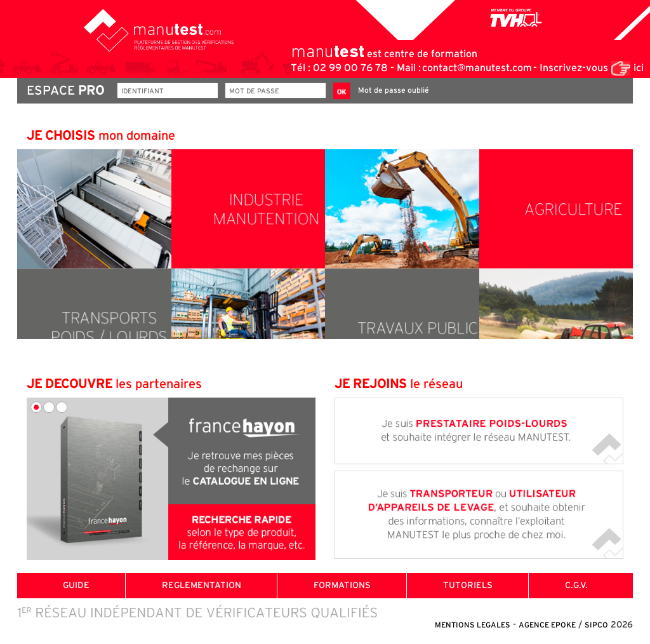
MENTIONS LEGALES (473, 625)
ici (639, 68)
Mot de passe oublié (394, 90)
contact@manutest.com (477, 68)
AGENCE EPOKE (547, 625)
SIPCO (596, 625)
